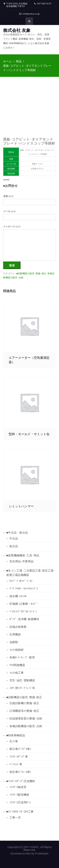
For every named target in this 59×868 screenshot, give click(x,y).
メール (9, 211)
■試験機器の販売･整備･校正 (31, 273)
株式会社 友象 (17, 30)
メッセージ (12, 226)
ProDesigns (42, 853)
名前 (8, 196)
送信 (12, 265)
